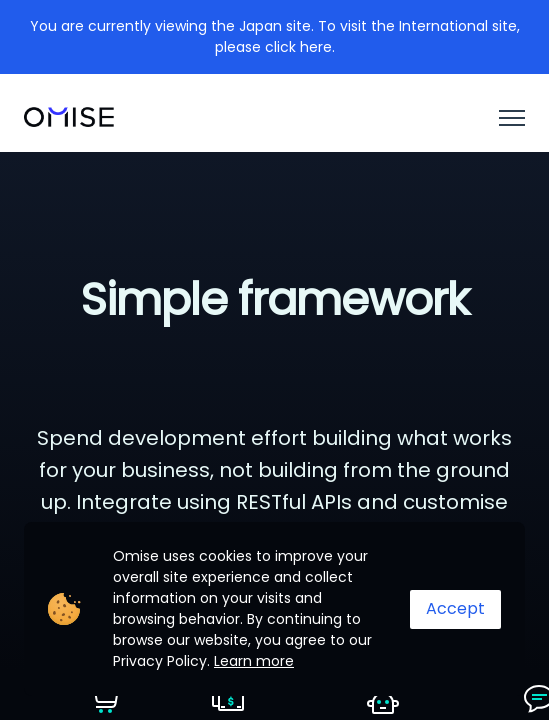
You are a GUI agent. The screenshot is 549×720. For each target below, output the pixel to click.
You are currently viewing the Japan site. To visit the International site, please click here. (275, 36)
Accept (455, 608)
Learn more (254, 661)
